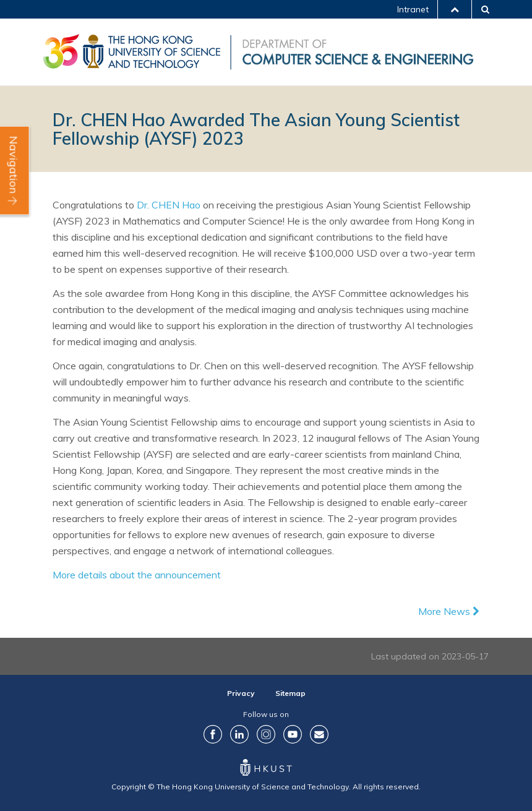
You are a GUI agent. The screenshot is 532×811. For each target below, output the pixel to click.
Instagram (266, 734)
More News (449, 611)
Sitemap (290, 693)
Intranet (413, 9)
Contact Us (319, 734)
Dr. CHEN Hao (169, 205)
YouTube (293, 734)
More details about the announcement (137, 575)
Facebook (213, 734)
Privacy (241, 693)
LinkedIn (239, 734)
